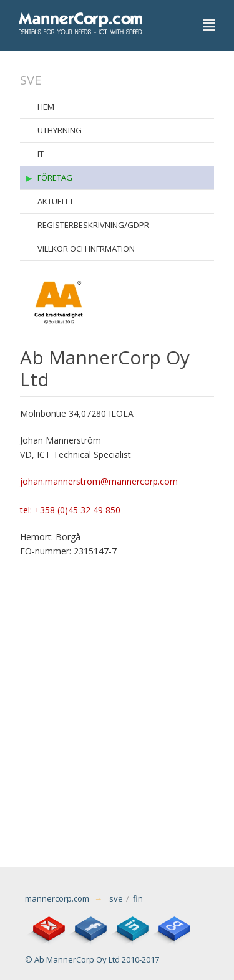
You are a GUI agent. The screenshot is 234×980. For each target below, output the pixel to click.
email (45, 925)
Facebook (87, 925)
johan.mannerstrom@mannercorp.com (99, 481)
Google (170, 925)
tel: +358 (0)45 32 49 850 (70, 510)
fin (138, 898)
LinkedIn (129, 925)
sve (116, 898)
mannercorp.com (57, 898)
